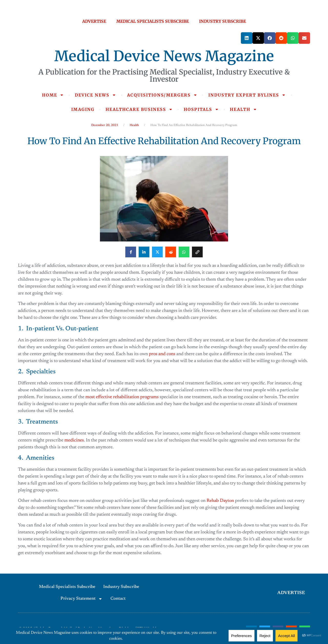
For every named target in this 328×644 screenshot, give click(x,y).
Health (134, 125)
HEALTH (243, 109)
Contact (118, 599)
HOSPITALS (201, 109)
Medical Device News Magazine (164, 56)
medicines (74, 440)
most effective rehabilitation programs (122, 397)
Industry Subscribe (121, 587)
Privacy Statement (81, 599)
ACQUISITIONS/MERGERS (162, 95)
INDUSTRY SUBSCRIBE (223, 21)
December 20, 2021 (105, 125)
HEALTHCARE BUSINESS (139, 109)
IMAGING (83, 109)
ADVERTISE (94, 21)
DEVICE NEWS (95, 95)
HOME (53, 95)
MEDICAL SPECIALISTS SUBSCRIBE (153, 21)
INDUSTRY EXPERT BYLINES (247, 95)
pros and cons (162, 354)
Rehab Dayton (220, 501)
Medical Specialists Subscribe (67, 587)
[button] (247, 38)
